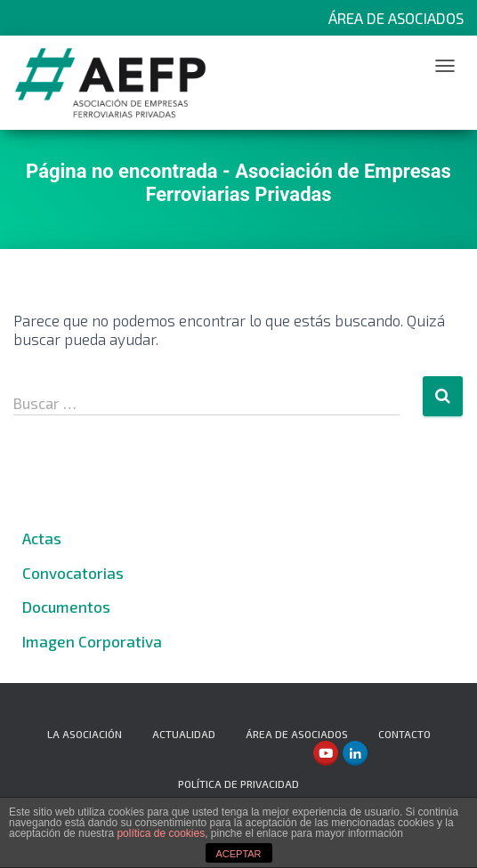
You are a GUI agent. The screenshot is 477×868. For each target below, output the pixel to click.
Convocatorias (73, 573)
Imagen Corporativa (92, 641)
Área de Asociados (396, 18)
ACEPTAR (238, 854)
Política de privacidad (238, 784)
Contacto (404, 734)
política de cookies (161, 833)
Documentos (66, 607)
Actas (42, 538)
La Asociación (85, 734)
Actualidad (184, 734)
